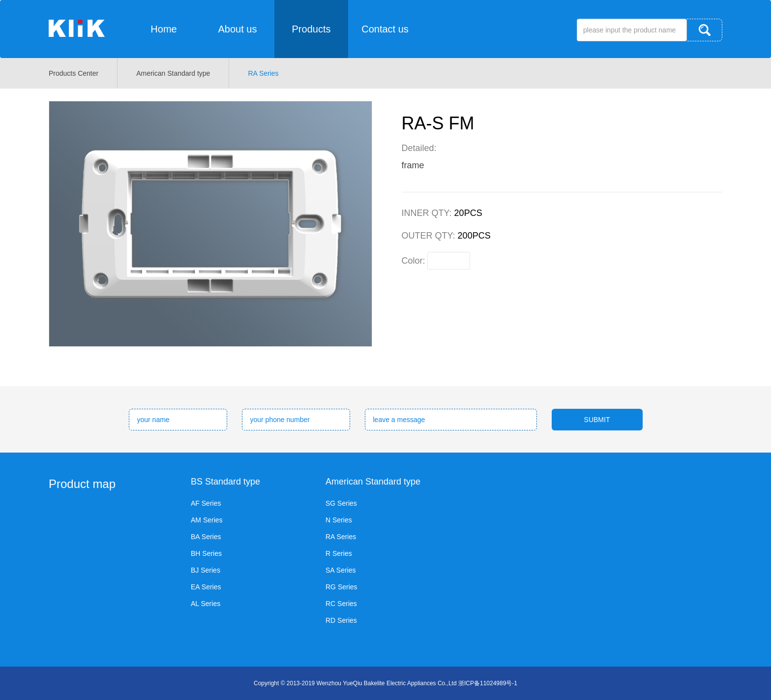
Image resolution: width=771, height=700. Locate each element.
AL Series (206, 604)
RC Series (341, 604)
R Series (339, 553)
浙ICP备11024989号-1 (488, 683)
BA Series (206, 537)
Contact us (385, 29)
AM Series (207, 520)
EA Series (206, 587)
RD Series (341, 620)
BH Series (206, 553)
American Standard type (173, 73)
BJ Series (206, 570)
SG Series (341, 503)
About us (238, 29)
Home (163, 29)
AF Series (206, 503)
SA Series (341, 570)
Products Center (74, 73)
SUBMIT (597, 420)
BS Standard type (225, 482)
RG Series (341, 587)
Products (311, 29)
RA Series (263, 73)
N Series (339, 520)
